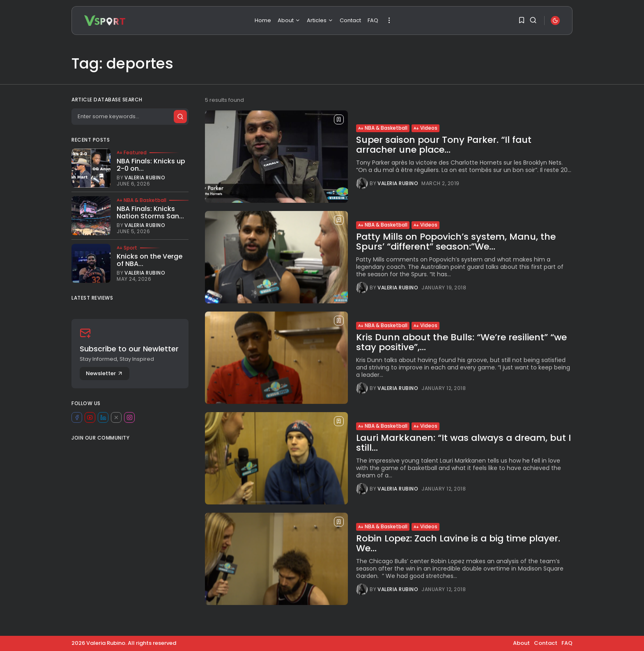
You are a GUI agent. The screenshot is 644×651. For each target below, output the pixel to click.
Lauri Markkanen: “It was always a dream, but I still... (463, 444)
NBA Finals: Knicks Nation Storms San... (150, 212)
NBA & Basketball (383, 128)
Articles (320, 20)
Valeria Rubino (398, 183)
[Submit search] (180, 117)
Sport (127, 248)
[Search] (130, 117)
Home (263, 20)
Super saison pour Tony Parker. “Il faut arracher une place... (444, 145)
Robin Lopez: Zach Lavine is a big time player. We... (458, 544)
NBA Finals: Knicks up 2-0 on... (151, 165)
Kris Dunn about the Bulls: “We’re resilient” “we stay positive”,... (461, 343)
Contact (350, 20)
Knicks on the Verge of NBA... (149, 260)
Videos (425, 128)
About (289, 20)
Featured (132, 153)
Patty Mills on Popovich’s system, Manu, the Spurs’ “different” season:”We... (456, 242)
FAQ (373, 20)
